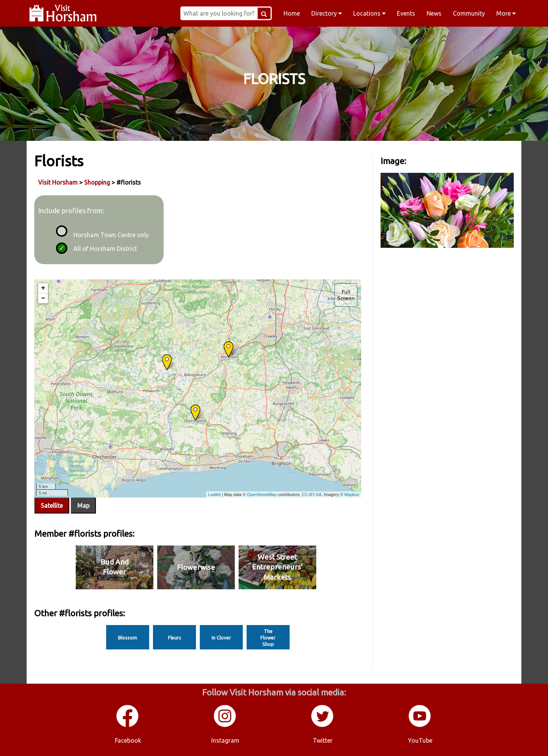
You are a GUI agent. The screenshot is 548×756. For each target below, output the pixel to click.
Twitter (323, 740)
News (434, 13)
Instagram (225, 740)
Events (406, 13)
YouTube (420, 740)
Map (83, 506)
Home (292, 13)
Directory (327, 13)
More (506, 13)
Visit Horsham (58, 182)
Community (469, 13)
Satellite (52, 506)
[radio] (61, 230)
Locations (369, 13)
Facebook (128, 740)
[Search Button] (264, 13)
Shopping (97, 182)
